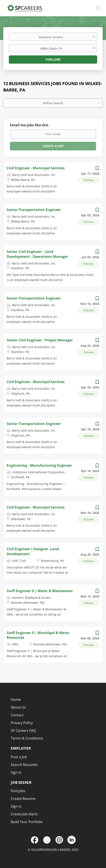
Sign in (16, 806)
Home (16, 700)
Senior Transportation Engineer (34, 210)
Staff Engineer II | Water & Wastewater (40, 591)
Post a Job (19, 757)
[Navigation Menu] (98, 8)
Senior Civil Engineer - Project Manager (40, 340)
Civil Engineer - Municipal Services (36, 168)
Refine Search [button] (53, 103)
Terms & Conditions (27, 738)
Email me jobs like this (29, 125)
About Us (18, 707)
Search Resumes (24, 765)
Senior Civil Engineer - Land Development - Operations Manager (37, 254)
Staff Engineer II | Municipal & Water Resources (38, 635)
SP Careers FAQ (23, 730)
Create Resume (23, 799)
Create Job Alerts (24, 814)
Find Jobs (53, 59)
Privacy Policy (22, 723)
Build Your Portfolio (27, 822)
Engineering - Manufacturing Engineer (39, 465)
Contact (17, 715)
